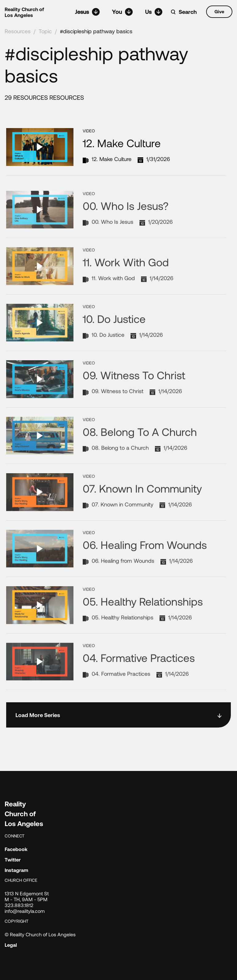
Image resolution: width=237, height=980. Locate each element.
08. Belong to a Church (140, 454)
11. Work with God (126, 284)
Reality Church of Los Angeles (24, 12)
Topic (45, 31)
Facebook (16, 849)
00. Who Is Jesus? (126, 228)
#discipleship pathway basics (96, 31)
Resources (18, 31)
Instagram (16, 870)
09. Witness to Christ (134, 397)
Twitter (13, 859)
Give (219, 11)
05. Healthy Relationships (143, 623)
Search (188, 12)
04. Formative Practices (139, 680)
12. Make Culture (122, 143)
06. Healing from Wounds (145, 567)
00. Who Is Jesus (112, 244)
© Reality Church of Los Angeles (40, 934)
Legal (11, 945)
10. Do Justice (114, 341)
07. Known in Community (142, 510)
